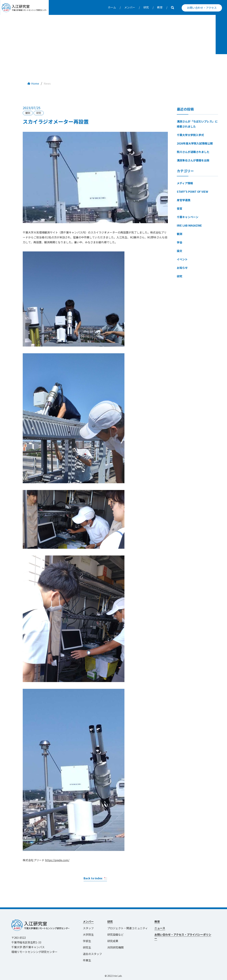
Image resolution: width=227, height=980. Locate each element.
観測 (180, 234)
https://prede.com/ (57, 860)
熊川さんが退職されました (193, 152)
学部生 (87, 941)
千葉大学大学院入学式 (190, 135)
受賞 (180, 208)
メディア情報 (185, 183)
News (47, 83)
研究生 (87, 947)
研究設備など (115, 934)
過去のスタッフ (92, 954)
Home (35, 83)
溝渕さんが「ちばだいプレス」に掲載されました (197, 124)
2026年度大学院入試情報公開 (195, 143)
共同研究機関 (115, 947)
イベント (182, 259)
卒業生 (87, 960)
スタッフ (88, 928)
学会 (180, 242)
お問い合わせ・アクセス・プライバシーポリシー (183, 936)
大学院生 (88, 934)
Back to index (93, 878)
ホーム (112, 7)
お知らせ (182, 268)
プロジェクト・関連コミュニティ (129, 928)
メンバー (130, 7)
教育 (160, 7)
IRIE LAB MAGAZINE (189, 225)
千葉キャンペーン (188, 217)
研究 (146, 7)
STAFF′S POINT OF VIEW (193, 192)
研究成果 (113, 941)
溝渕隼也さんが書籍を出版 (193, 160)
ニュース (160, 928)
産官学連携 (184, 200)
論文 (180, 251)
